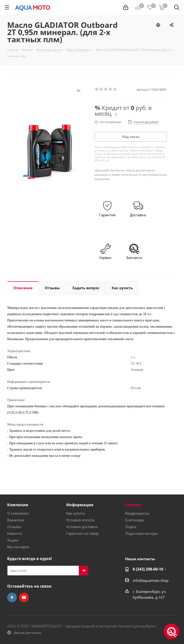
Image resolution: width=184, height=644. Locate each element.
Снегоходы (135, 520)
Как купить (76, 513)
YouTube (24, 597)
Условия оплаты (80, 520)
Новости (15, 533)
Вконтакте (12, 597)
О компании (18, 513)
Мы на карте (18, 547)
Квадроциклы (137, 513)
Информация (80, 505)
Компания (18, 505)
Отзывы (14, 527)
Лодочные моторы (142, 533)
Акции (13, 540)
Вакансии (16, 520)
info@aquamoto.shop (151, 580)
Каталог (133, 505)
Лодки (131, 527)
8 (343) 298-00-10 (148, 569)
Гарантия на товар (82, 533)
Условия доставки (82, 527)
